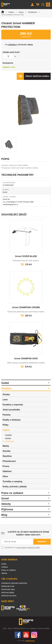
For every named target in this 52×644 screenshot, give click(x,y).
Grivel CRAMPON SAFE (26, 359)
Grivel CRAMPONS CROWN (26, 307)
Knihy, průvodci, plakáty (15, 487)
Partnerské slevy (8, 589)
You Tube (26, 635)
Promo (6, 466)
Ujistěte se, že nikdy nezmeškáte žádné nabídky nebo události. (28, 533)
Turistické (8, 435)
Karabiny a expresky (13, 405)
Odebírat (42, 542)
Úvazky (6, 394)
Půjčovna (7, 509)
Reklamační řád (8, 586)
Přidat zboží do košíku (37, 76)
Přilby (6, 425)
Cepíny (21, 12)
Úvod (3, 12)
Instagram (34, 635)
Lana (5, 400)
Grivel (5, 498)
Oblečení (7, 471)
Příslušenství (32, 12)
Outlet (5, 383)
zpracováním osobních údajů (28, 547)
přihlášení (13, 45)
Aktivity (6, 504)
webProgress (30, 641)
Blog (4, 515)
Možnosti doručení (9, 596)
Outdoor (11, 12)
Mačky (6, 446)
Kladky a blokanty (12, 420)
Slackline (7, 456)
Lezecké (8, 438)
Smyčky (7, 451)
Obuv (5, 476)
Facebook (18, 635)
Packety (7, 415)
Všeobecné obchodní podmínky (14, 583)
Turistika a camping (12, 481)
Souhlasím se (22, 547)
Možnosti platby (8, 592)
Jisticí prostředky (11, 410)
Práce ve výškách (12, 493)
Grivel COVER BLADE (26, 256)
